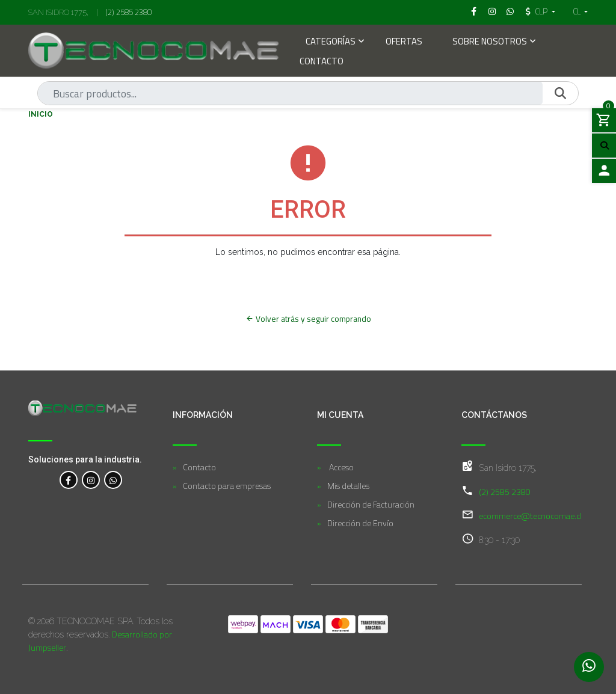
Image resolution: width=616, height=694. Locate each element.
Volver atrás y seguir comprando (308, 319)
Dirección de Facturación (371, 504)
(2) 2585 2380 (129, 12)
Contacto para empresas (227, 486)
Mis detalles (348, 486)
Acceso (340, 467)
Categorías (331, 42)
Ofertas (404, 42)
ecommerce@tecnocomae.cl (530, 516)
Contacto (322, 62)
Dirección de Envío (360, 523)
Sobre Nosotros (490, 42)
